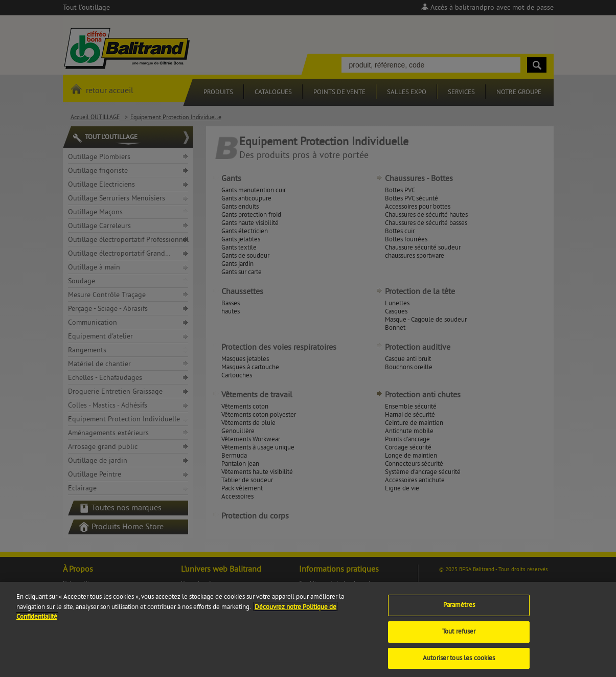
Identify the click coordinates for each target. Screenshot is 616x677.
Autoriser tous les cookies (459, 664)
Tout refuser (459, 637)
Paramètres (459, 611)
